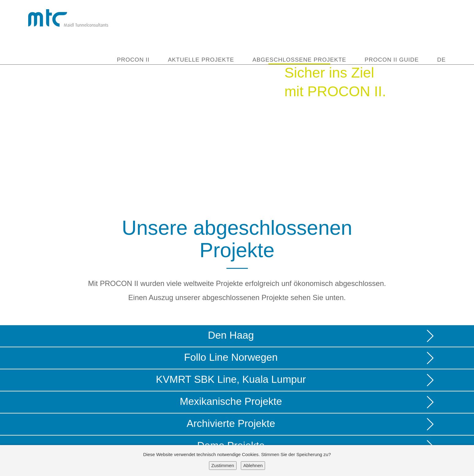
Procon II (133, 60)
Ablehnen (253, 465)
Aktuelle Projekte (201, 60)
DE (442, 60)
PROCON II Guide (392, 60)
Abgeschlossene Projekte (299, 60)
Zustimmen (223, 465)
